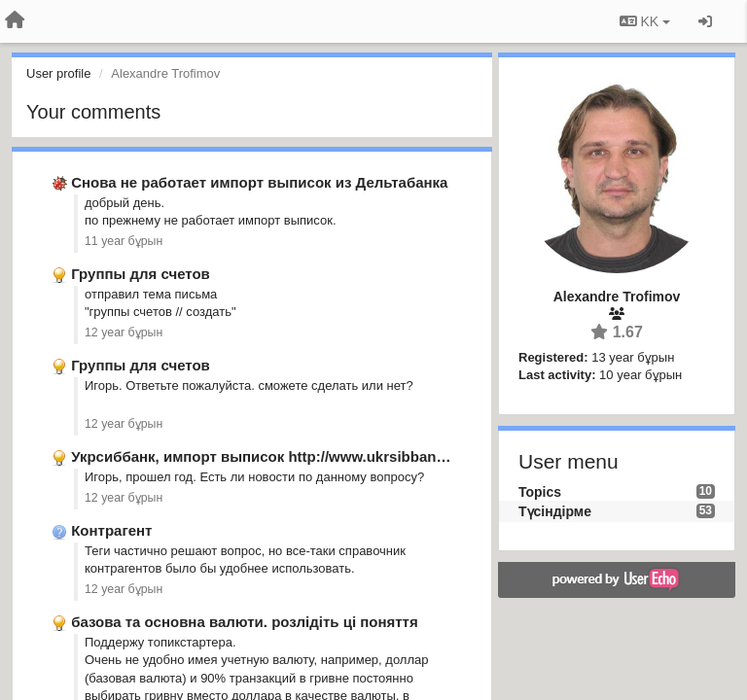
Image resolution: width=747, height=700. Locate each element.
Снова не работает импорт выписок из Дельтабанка (259, 182)
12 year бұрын (124, 332)
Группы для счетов (141, 274)
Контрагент (111, 530)
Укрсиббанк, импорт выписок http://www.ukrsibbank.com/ (277, 456)
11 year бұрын (124, 241)
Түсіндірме (555, 511)
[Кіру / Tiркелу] (705, 21)
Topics (540, 492)
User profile (58, 73)
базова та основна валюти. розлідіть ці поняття (245, 622)
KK (645, 21)
